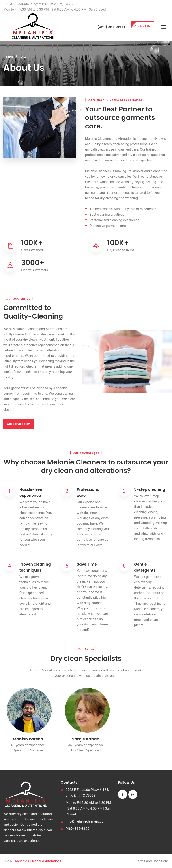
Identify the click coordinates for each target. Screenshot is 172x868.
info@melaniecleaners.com (86, 821)
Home (8, 57)
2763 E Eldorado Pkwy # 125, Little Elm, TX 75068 (41, 4)
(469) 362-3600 (111, 27)
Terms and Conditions (152, 861)
